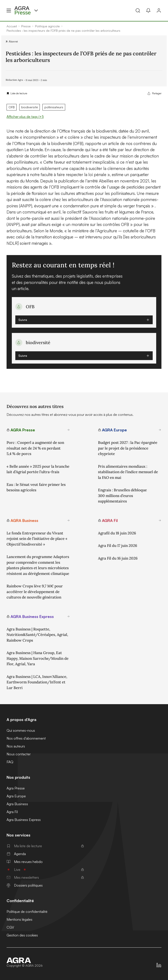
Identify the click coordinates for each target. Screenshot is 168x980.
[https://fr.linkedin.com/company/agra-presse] (159, 965)
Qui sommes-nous (21, 730)
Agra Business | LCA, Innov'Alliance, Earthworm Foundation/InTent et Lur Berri (37, 682)
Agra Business (17, 804)
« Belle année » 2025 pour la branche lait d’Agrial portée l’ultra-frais (38, 469)
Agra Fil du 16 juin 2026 (118, 558)
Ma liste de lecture (45, 846)
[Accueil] (25, 960)
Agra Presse (16, 788)
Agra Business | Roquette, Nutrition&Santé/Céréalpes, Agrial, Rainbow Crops (37, 635)
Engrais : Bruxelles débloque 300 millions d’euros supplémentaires (122, 496)
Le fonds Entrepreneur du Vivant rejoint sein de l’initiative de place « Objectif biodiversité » (37, 539)
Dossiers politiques (25, 885)
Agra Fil (12, 812)
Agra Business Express (24, 820)
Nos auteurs (16, 746)
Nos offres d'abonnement (26, 738)
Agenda (16, 854)
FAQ (10, 762)
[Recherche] (138, 10)
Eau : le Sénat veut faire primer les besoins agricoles (36, 487)
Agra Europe (16, 796)
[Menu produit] (36, 10)
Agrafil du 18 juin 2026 (117, 533)
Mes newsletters (45, 877)
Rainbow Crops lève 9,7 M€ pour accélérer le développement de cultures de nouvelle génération (35, 592)
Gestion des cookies (22, 935)
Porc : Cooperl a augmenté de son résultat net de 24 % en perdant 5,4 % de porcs (35, 448)
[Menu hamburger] (9, 10)
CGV (10, 927)
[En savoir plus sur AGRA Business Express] (68, 616)
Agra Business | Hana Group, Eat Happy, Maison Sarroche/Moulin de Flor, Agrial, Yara (38, 658)
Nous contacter (19, 754)
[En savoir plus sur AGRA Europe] (160, 430)
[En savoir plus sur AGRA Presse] (68, 430)
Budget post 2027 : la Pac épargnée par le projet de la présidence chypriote (128, 448)
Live (45, 870)
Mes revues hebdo (25, 862)
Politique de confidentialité (27, 912)
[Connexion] (159, 10)
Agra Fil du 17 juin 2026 (118, 546)
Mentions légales (19, 919)
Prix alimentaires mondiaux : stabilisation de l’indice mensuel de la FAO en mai (128, 472)
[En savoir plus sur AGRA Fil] (160, 520)
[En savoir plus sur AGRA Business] (68, 520)
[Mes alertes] (148, 10)
